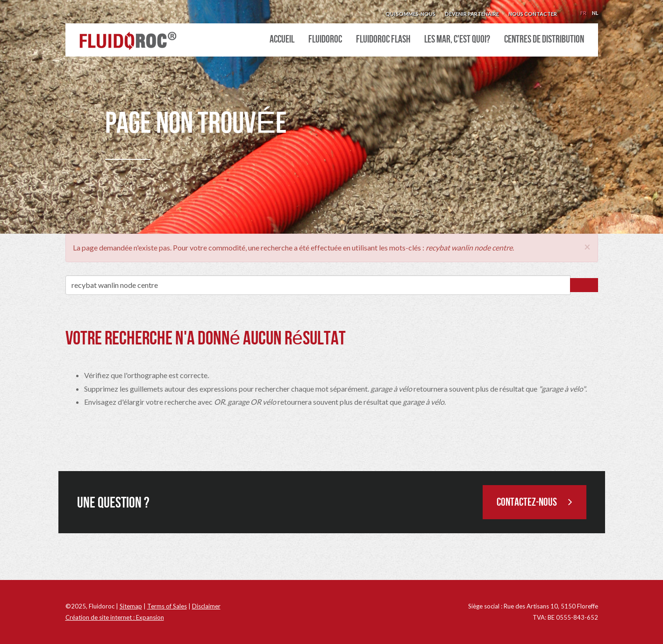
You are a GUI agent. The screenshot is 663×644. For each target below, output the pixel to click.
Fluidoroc (325, 39)
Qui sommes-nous (410, 14)
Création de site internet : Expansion (115, 617)
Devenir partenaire (472, 14)
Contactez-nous (535, 502)
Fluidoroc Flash (383, 39)
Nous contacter (533, 14)
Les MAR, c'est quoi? (457, 39)
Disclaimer (206, 606)
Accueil (282, 39)
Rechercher (584, 285)
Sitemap (131, 606)
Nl (595, 13)
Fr (583, 13)
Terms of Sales (167, 606)
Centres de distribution (544, 39)
